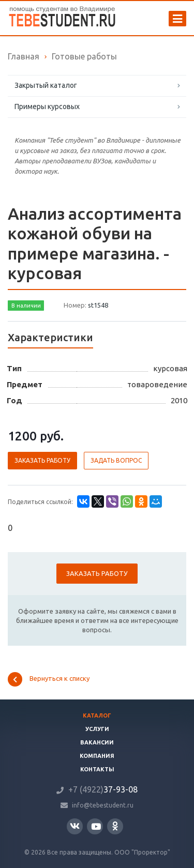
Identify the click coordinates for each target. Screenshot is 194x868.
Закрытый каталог (46, 85)
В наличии (26, 306)
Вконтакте (75, 826)
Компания (97, 756)
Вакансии (97, 742)
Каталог (97, 715)
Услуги (97, 729)
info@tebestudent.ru (103, 805)
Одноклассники (115, 826)
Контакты (97, 769)
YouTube (96, 826)
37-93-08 (103, 789)
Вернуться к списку (49, 679)
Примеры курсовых (47, 106)
